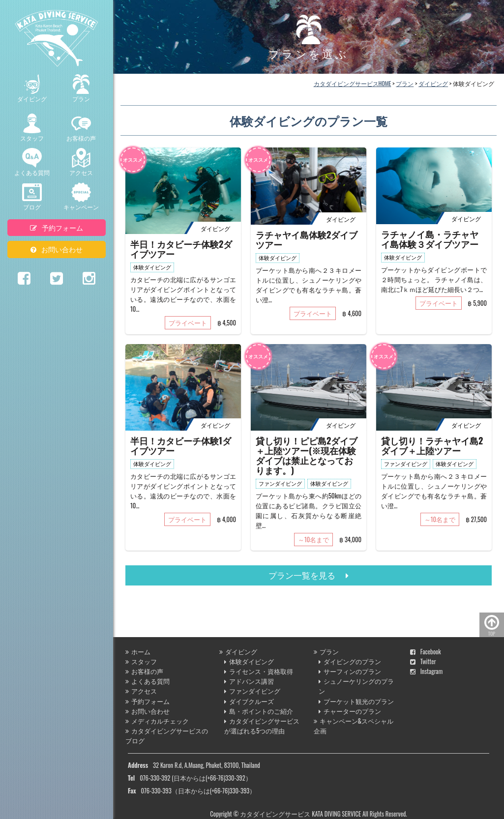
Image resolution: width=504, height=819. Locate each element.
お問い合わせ (57, 249)
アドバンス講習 (249, 681)
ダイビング (32, 88)
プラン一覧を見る (309, 575)
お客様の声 (81, 128)
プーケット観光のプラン (356, 701)
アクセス (81, 162)
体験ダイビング (249, 661)
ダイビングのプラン (350, 661)
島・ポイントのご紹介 (259, 711)
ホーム (138, 652)
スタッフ (32, 128)
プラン (81, 88)
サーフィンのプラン (350, 671)
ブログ (32, 197)
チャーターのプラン (350, 711)
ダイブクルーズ (249, 701)
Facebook (426, 652)
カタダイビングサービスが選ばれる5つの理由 (262, 726)
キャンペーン (81, 197)
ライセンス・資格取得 (259, 671)
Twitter (423, 661)
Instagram (427, 671)
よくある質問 (32, 162)
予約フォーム (57, 227)
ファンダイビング (252, 691)
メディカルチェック (157, 721)
